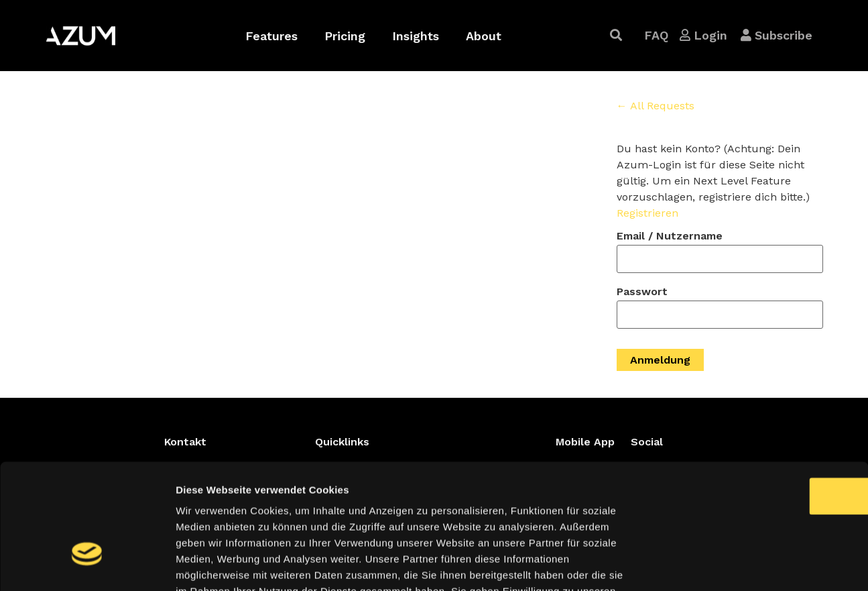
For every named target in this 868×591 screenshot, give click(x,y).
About (484, 36)
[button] (616, 35)
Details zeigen (713, 565)
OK (756, 399)
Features (271, 36)
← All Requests (656, 106)
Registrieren (647, 213)
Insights (416, 36)
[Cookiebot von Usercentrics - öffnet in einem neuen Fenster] (87, 565)
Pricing (345, 36)
